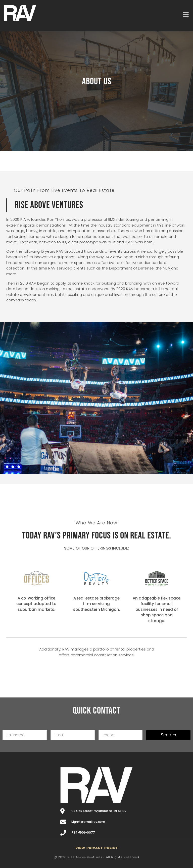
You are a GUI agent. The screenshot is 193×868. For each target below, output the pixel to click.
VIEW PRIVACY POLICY (97, 848)
